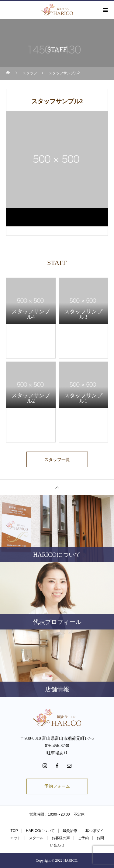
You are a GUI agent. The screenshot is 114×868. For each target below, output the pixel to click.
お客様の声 (61, 838)
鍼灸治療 (70, 831)
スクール (36, 838)
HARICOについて (40, 831)
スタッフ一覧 (57, 459)
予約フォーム (57, 786)
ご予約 (83, 838)
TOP (14, 831)
